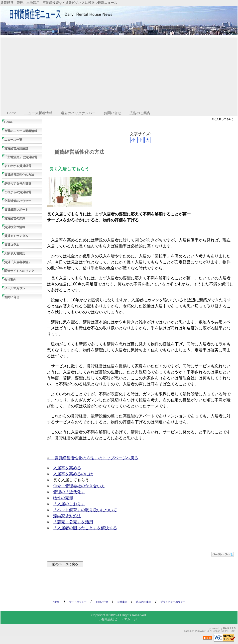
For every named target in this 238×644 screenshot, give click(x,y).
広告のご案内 (140, 113)
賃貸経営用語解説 (16, 148)
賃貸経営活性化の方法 (79, 152)
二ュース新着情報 (38, 113)
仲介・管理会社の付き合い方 (79, 486)
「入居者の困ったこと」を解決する (85, 528)
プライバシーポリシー (173, 602)
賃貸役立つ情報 (15, 227)
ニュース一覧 (13, 140)
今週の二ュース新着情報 (21, 131)
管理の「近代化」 (69, 492)
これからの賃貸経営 (18, 192)
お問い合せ (113, 113)
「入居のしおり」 (69, 504)
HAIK (226, 628)
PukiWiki (200, 631)
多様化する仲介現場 (18, 183)
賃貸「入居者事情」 (18, 262)
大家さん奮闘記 (15, 253)
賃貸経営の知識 (15, 218)
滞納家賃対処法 (67, 516)
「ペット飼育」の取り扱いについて (85, 510)
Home (12, 113)
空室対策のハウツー (18, 201)
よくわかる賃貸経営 (18, 166)
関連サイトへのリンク (19, 271)
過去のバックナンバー (78, 113)
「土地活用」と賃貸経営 (21, 157)
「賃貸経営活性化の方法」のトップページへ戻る (93, 458)
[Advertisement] (119, 72)
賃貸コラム (12, 245)
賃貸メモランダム (16, 236)
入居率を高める (67, 468)
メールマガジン (15, 288)
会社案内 (10, 280)
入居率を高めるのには (73, 474)
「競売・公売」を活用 (73, 522)
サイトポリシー (78, 602)
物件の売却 (63, 498)
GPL (226, 631)
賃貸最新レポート (16, 210)
